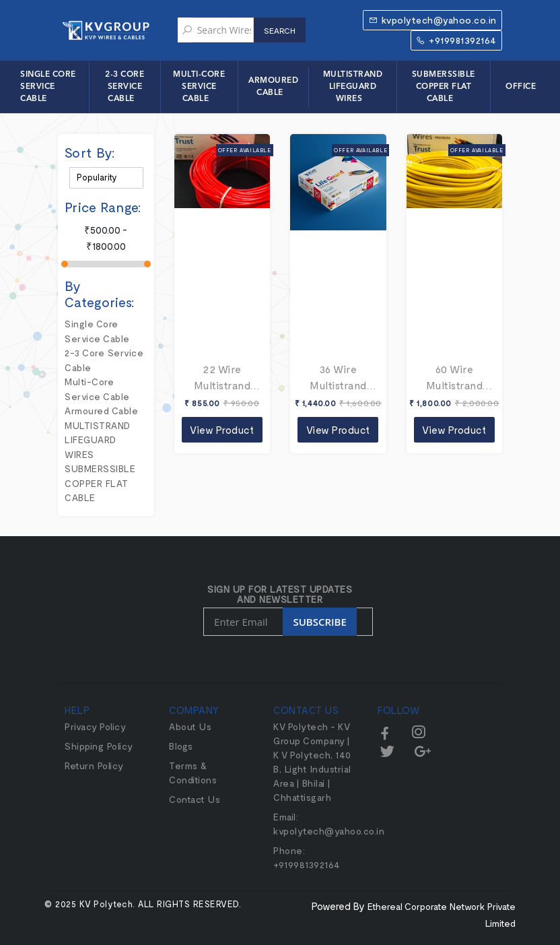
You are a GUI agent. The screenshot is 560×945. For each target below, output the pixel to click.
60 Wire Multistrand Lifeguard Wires (455, 378)
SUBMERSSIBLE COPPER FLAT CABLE (444, 87)
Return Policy (94, 765)
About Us (190, 726)
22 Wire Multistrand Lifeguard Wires (222, 378)
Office (521, 87)
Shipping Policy (99, 746)
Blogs (181, 746)
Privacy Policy (95, 726)
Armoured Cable (273, 87)
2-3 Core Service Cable (125, 87)
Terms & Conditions (193, 773)
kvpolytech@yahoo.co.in (433, 20)
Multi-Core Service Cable (199, 87)
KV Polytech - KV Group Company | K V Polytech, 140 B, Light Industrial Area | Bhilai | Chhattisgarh (312, 762)
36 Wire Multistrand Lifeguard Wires (338, 378)
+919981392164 (456, 40)
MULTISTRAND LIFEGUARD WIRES (353, 87)
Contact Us (195, 799)
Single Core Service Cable (48, 87)
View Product (222, 430)
